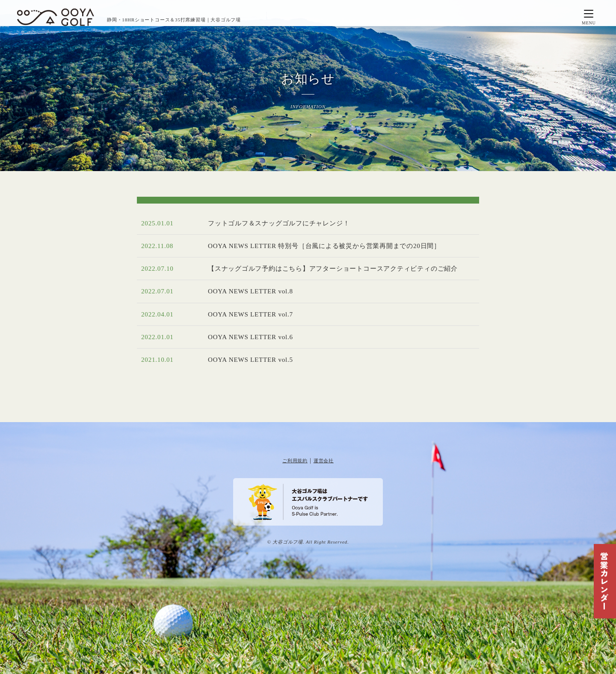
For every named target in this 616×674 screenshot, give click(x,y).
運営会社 (324, 461)
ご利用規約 (295, 461)
